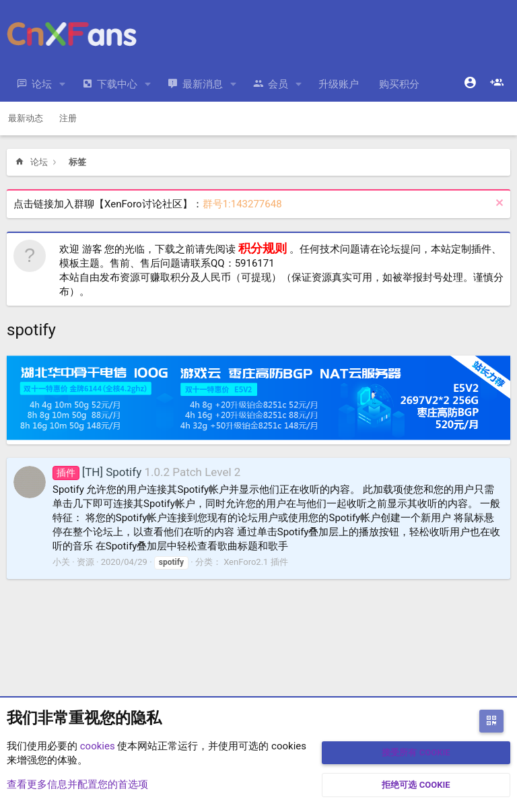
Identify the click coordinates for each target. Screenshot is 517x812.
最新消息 (203, 84)
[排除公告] (498, 204)
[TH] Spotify (97, 472)
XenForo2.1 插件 (255, 562)
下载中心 (117, 84)
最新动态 (26, 118)
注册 (68, 118)
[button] (63, 84)
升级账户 (339, 84)
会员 (278, 84)
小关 (61, 562)
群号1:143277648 (242, 204)
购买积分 (399, 84)
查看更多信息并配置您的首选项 (77, 784)
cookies (98, 746)
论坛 (42, 84)
